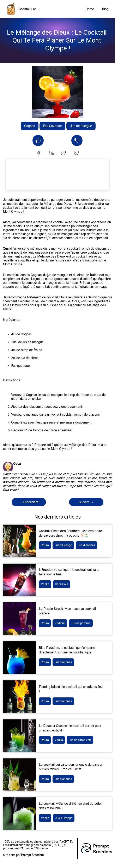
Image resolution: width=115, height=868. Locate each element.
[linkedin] (51, 153)
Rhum (45, 545)
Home (90, 9)
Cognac (30, 126)
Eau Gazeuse (52, 126)
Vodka (45, 584)
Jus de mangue (81, 126)
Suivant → (86, 502)
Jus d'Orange (63, 545)
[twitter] (64, 153)
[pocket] (76, 153)
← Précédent (29, 502)
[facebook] (39, 153)
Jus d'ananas (86, 545)
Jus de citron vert (80, 740)
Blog (105, 9)
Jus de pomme (81, 623)
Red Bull (60, 623)
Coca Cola (62, 584)
